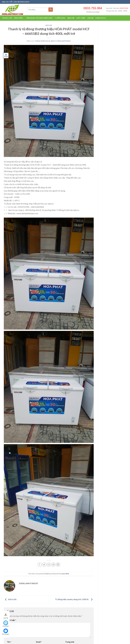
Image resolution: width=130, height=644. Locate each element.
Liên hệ (90, 18)
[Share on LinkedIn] (58, 565)
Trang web (70, 642)
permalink (65, 574)
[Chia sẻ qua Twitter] (44, 565)
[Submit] (51, 10)
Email (39, 642)
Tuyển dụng (60, 18)
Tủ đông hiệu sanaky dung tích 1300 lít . (74, 599)
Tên (9, 642)
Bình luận (11, 620)
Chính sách (101, 18)
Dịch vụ (71, 18)
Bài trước (10, 599)
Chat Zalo (6, 624)
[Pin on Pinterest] (53, 565)
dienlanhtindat (64, 41)
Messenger (6, 632)
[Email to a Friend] (49, 565)
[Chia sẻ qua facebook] (40, 565)
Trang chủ (7, 18)
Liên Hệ (6, 616)
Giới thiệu (81, 18)
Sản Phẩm (19, 18)
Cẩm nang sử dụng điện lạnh (39, 18)
